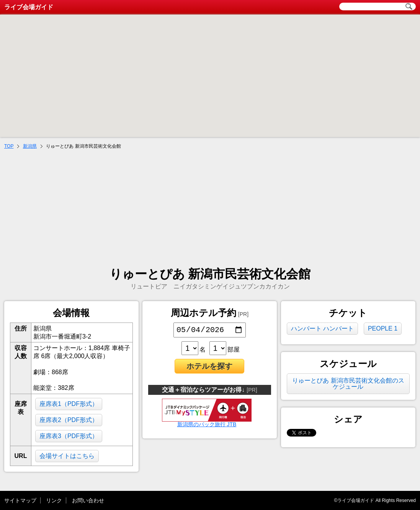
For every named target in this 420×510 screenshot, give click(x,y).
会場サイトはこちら (67, 456)
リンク (54, 500)
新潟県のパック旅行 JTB (207, 423)
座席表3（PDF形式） (69, 436)
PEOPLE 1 (383, 328)
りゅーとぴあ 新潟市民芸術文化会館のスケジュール (348, 384)
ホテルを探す (209, 368)
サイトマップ (20, 500)
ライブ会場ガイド (29, 7)
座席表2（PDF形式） (69, 420)
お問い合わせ (88, 500)
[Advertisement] (210, 209)
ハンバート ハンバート (322, 328)
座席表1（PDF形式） (69, 404)
